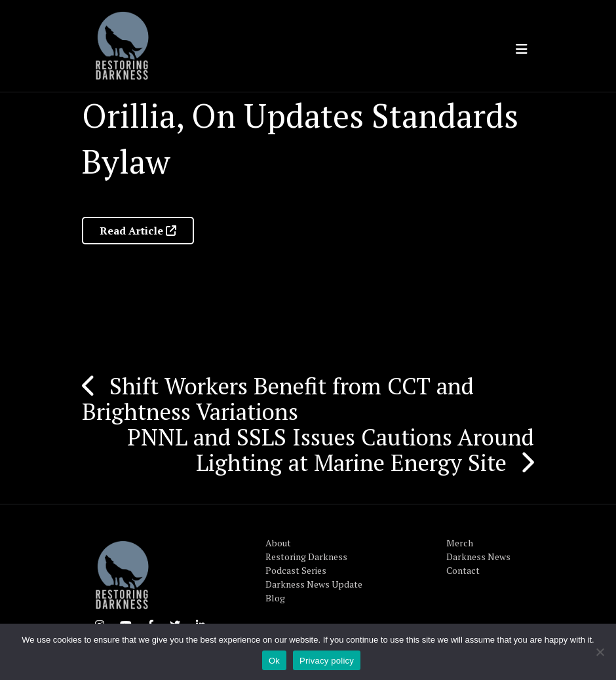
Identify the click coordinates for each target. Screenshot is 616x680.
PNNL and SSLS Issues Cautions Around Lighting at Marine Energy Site (331, 450)
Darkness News (478, 557)
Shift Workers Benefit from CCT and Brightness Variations (278, 399)
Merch (460, 543)
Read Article (138, 231)
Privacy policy (327, 661)
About (278, 543)
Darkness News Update (314, 584)
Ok (274, 661)
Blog (275, 598)
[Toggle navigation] (522, 49)
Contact (463, 570)
